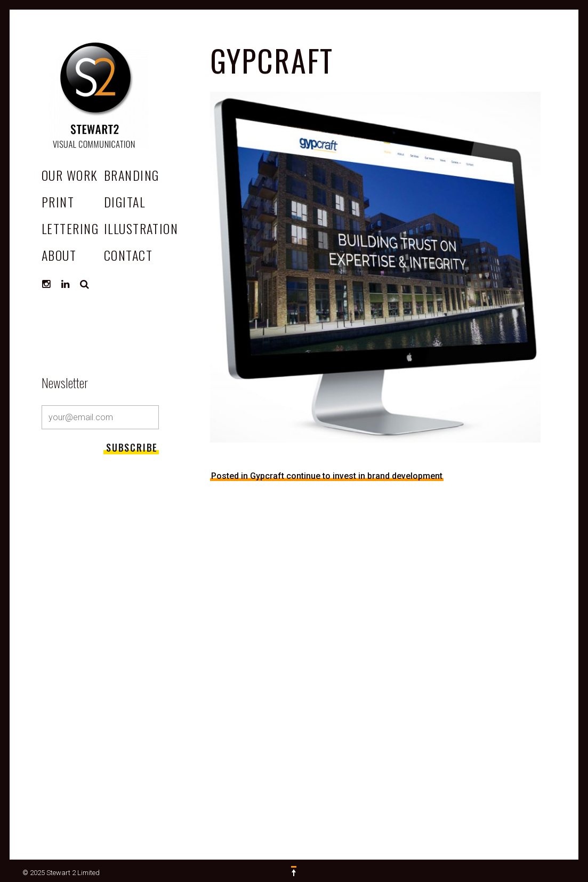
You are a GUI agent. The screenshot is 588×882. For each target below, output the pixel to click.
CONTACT (128, 255)
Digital (124, 202)
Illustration (141, 228)
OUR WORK (70, 175)
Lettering (70, 228)
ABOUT (59, 255)
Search (85, 284)
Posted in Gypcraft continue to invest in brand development (327, 476)
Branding (132, 175)
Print (58, 202)
